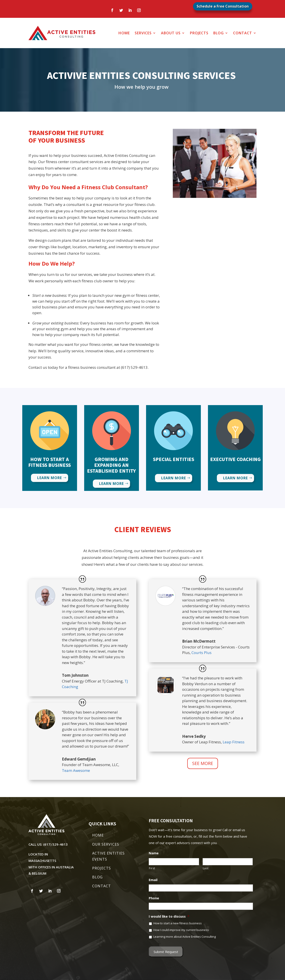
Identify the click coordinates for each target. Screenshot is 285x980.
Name (154, 853)
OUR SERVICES (106, 844)
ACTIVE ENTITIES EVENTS (108, 856)
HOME (98, 835)
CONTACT (102, 886)
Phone (154, 898)
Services (143, 33)
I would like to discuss (169, 916)
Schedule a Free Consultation (223, 6)
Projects (199, 33)
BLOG (97, 877)
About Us (171, 33)
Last (206, 868)
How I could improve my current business (181, 930)
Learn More (50, 478)
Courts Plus (202, 653)
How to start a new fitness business (178, 923)
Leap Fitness (234, 742)
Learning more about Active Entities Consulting (185, 937)
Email (153, 880)
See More (203, 763)
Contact (243, 33)
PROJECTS (102, 868)
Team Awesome (76, 770)
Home (124, 33)
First (152, 868)
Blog (219, 33)
